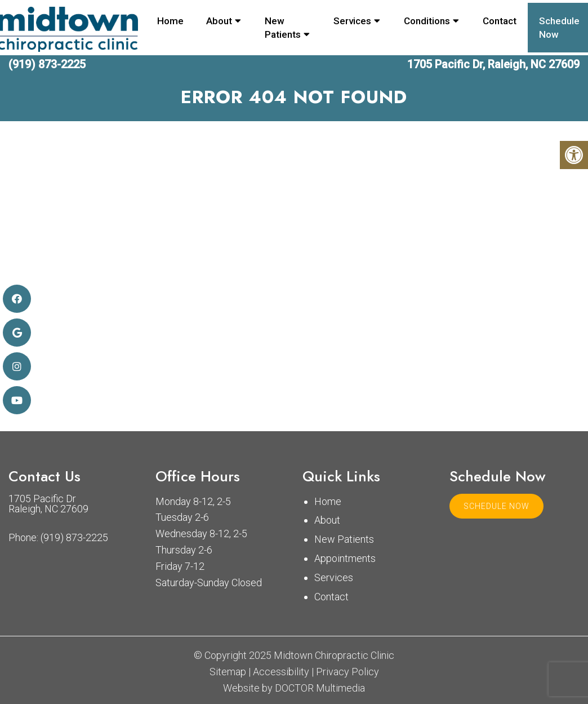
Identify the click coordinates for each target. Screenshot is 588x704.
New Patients (283, 28)
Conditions (427, 21)
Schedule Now (496, 506)
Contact (500, 21)
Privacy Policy (348, 672)
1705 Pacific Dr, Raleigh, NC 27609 (493, 64)
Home (170, 21)
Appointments (345, 558)
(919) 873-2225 (47, 64)
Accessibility (281, 672)
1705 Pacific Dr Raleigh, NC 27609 (48, 504)
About (219, 21)
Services (352, 21)
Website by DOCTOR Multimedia (294, 688)
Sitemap (228, 672)
